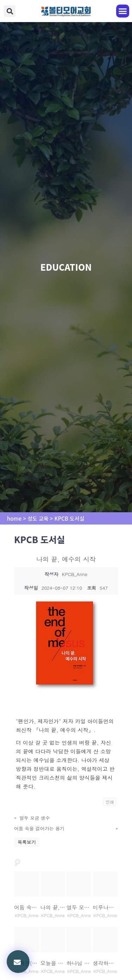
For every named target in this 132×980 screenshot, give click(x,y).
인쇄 (110, 802)
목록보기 (27, 842)
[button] (10, 11)
